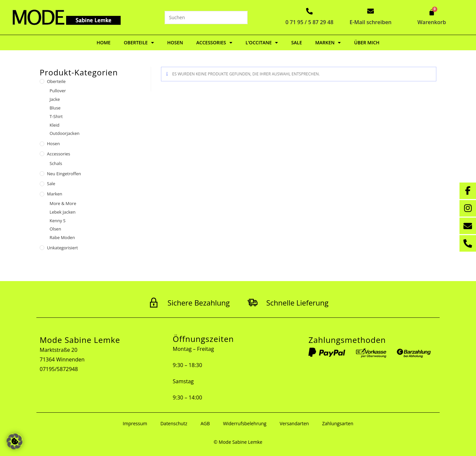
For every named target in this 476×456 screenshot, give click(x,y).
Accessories (214, 43)
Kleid (55, 125)
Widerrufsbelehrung (245, 423)
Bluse (55, 108)
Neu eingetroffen (64, 174)
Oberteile (139, 43)
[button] (15, 441)
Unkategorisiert (62, 248)
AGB (205, 423)
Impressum (135, 423)
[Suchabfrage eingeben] (206, 18)
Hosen (175, 42)
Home (103, 42)
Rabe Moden (62, 237)
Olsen (55, 229)
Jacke (55, 99)
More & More (63, 203)
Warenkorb (432, 22)
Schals (56, 163)
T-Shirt (56, 116)
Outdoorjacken (64, 133)
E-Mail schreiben (371, 22)
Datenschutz (174, 423)
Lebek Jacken (63, 212)
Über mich (367, 42)
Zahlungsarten (337, 423)
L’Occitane (262, 43)
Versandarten (294, 423)
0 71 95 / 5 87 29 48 (310, 22)
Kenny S (58, 221)
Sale (297, 42)
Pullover (58, 91)
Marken (328, 43)
